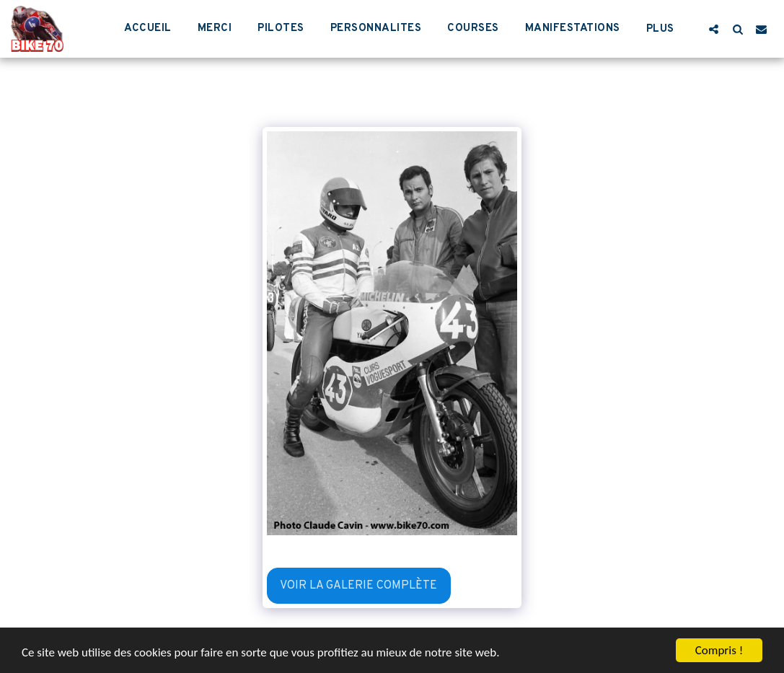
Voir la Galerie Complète (358, 586)
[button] (714, 29)
